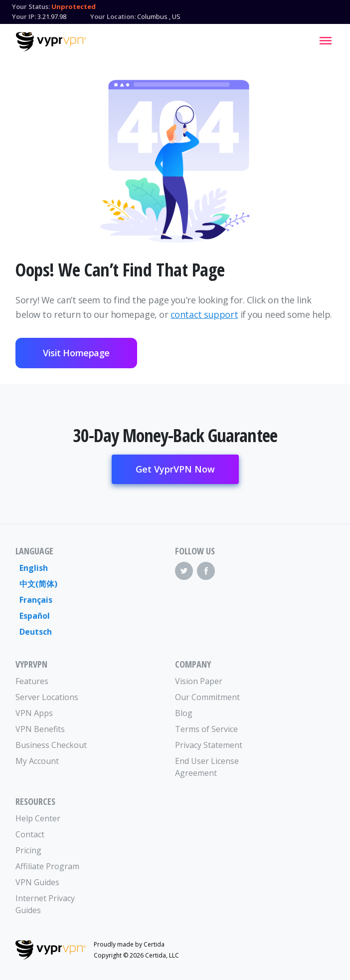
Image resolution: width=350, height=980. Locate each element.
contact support (204, 314)
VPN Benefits (40, 729)
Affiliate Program (47, 866)
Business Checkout (51, 745)
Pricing (28, 850)
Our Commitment (207, 697)
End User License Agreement (207, 767)
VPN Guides (37, 882)
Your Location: (113, 16)
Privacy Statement (209, 745)
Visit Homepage (76, 353)
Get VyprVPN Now (175, 469)
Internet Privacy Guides (45, 904)
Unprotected (74, 6)
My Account (37, 761)
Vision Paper (199, 681)
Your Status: (31, 6)
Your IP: (24, 16)
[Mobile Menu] (326, 40)
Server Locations (47, 697)
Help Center (38, 818)
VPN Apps (34, 713)
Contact (30, 834)
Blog (184, 713)
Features (32, 681)
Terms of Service (206, 729)
